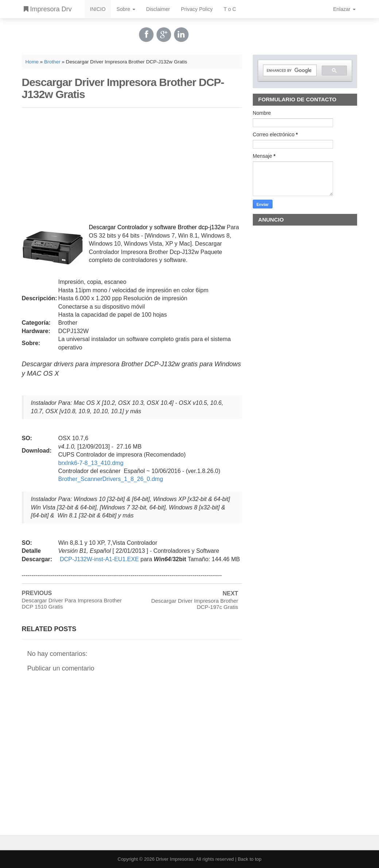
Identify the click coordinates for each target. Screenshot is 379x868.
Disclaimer (158, 9)
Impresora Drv (48, 9)
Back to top (250, 859)
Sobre (126, 9)
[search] (289, 71)
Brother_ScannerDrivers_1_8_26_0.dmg (111, 479)
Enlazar (344, 9)
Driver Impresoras (175, 859)
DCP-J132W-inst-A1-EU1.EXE (99, 559)
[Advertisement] (132, 164)
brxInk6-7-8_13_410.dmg (91, 463)
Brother (52, 62)
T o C (230, 9)
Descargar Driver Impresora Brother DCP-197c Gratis (194, 604)
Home (32, 62)
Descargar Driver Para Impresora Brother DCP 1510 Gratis (72, 603)
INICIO (98, 9)
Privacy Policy (197, 9)
